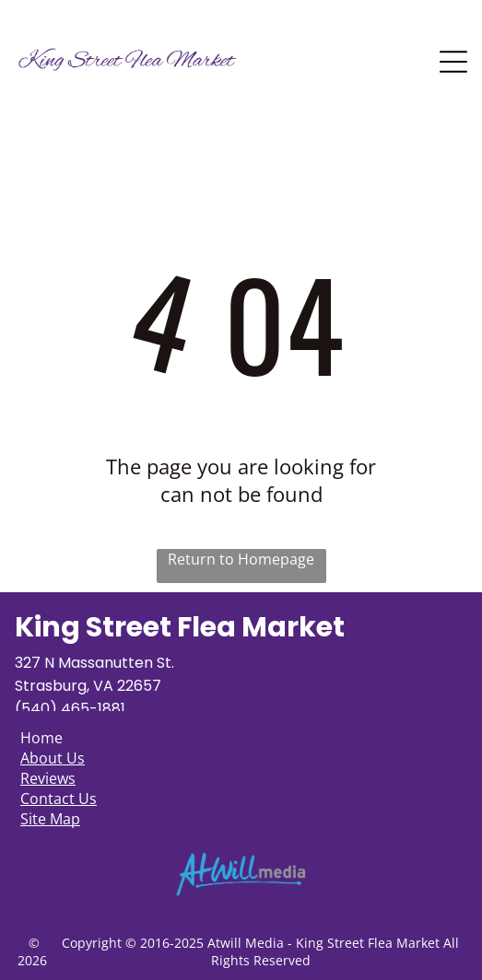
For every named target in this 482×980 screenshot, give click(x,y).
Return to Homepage (241, 559)
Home (41, 738)
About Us (53, 758)
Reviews (48, 778)
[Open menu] (453, 62)
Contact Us (59, 799)
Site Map (50, 819)
